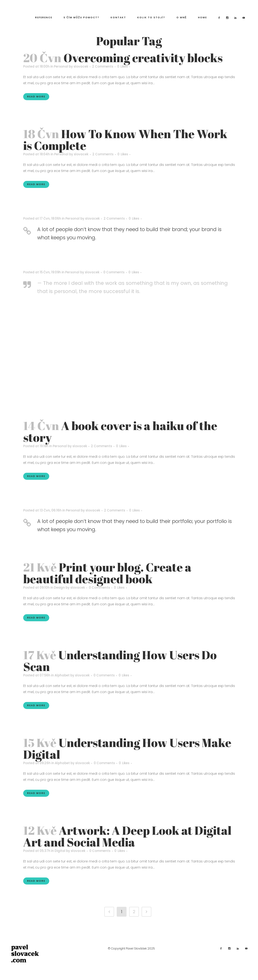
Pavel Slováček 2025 (140, 948)
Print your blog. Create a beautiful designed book (107, 573)
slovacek (85, 67)
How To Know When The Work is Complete (125, 140)
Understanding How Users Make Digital (127, 748)
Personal (63, 67)
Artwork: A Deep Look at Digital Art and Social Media (127, 836)
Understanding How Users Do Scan (120, 660)
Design (62, 587)
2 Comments (108, 67)
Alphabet (65, 675)
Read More (36, 97)
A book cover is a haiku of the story (120, 431)
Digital (62, 851)
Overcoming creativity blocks (143, 58)
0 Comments (120, 272)
